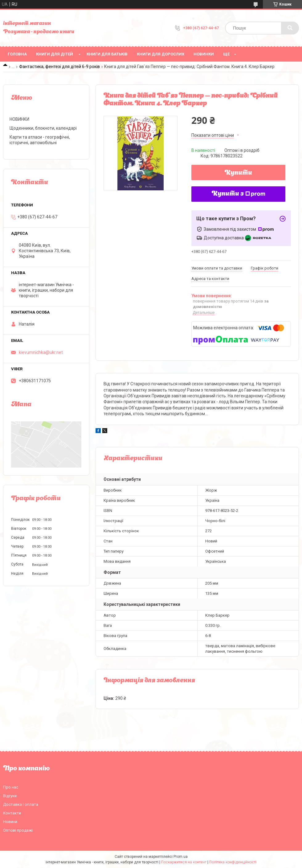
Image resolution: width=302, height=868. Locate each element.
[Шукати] (290, 28)
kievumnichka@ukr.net (41, 352)
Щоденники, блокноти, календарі (43, 128)
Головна (17, 54)
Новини (10, 822)
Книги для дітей (55, 54)
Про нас (11, 787)
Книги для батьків (107, 54)
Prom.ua (181, 857)
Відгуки (10, 796)
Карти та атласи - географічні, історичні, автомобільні (40, 140)
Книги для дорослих (161, 54)
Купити (238, 173)
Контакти (12, 813)
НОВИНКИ (204, 54)
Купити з (239, 194)
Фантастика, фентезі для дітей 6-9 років (59, 67)
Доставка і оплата (21, 804)
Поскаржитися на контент (184, 862)
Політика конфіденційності (233, 862)
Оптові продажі (18, 830)
